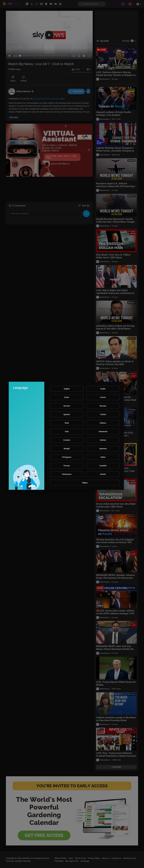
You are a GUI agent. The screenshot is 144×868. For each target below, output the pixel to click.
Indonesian (103, 431)
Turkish (103, 414)
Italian (103, 457)
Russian (103, 406)
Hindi (67, 423)
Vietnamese (67, 474)
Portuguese (67, 457)
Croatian (67, 440)
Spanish (67, 414)
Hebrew (103, 440)
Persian (67, 466)
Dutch (67, 397)
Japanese (103, 449)
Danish (103, 474)
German (67, 406)
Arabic (103, 389)
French (103, 397)
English (67, 389)
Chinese (103, 423)
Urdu (67, 431)
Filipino (85, 483)
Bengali (67, 449)
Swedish (103, 466)
